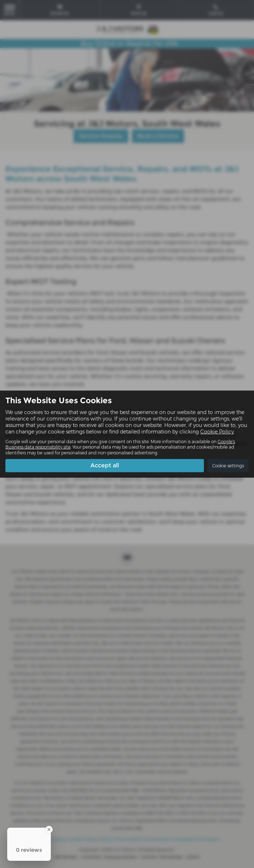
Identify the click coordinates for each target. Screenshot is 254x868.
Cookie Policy (217, 432)
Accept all (105, 465)
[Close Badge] (49, 829)
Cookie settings (228, 466)
